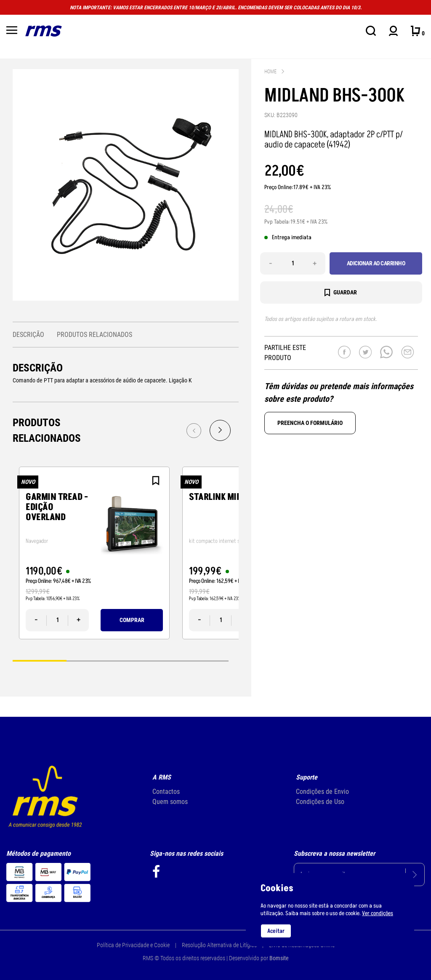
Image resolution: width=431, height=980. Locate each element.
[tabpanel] (94, 553)
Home (270, 72)
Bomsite (279, 958)
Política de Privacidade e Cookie (133, 945)
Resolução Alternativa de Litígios (219, 945)
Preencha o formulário (310, 423)
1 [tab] (40, 661)
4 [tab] (202, 661)
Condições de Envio (322, 792)
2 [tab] (93, 661)
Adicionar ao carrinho (376, 263)
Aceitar (276, 931)
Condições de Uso (320, 802)
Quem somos (170, 802)
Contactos (166, 792)
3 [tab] (148, 661)
